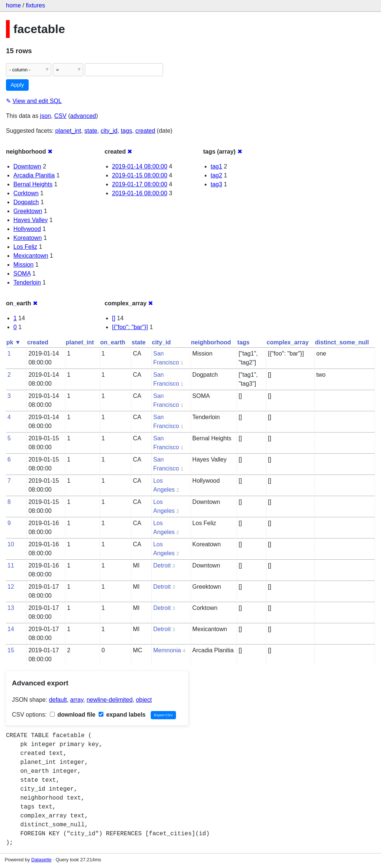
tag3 (216, 184)
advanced (83, 116)
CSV (60, 116)
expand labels (122, 715)
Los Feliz (25, 247)
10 (11, 544)
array (77, 700)
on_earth (113, 342)
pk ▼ (14, 342)
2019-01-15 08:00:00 (140, 175)
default (58, 700)
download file (73, 715)
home (13, 5)
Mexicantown (31, 256)
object (144, 700)
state (91, 131)
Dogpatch (26, 202)
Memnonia (167, 650)
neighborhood (211, 342)
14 (11, 629)
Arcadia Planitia (34, 175)
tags (127, 131)
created (145, 131)
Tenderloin (27, 282)
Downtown (27, 166)
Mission (23, 265)
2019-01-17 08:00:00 (140, 184)
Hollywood (27, 229)
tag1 (216, 166)
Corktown (26, 193)
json (46, 116)
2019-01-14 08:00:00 (140, 166)
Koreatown (28, 238)
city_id (109, 131)
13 (11, 608)
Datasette (41, 860)
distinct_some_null (342, 342)
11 (11, 565)
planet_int (68, 131)
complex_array (288, 342)
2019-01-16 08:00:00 (140, 193)
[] (114, 318)
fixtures (35, 5)
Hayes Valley (31, 220)
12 (11, 587)
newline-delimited (110, 700)
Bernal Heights (33, 184)
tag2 (216, 175)
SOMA (22, 274)
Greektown (28, 211)
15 (11, 650)
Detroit (162, 565)
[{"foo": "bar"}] (130, 327)
